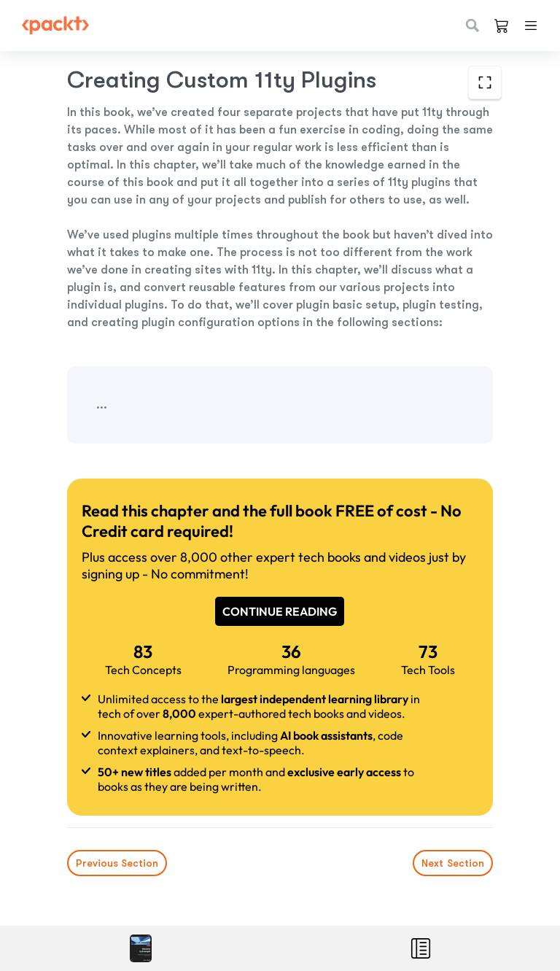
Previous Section (117, 863)
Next (453, 863)
